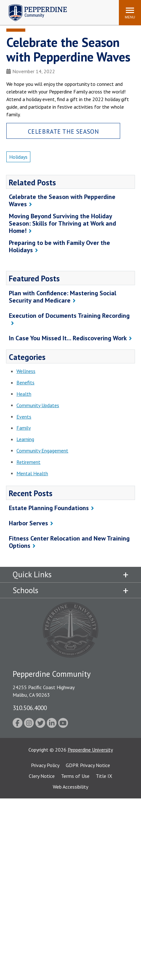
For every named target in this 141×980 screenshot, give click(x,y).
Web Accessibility (70, 787)
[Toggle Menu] (130, 13)
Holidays (18, 157)
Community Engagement (42, 451)
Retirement (28, 462)
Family (24, 428)
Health (24, 394)
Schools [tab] (25, 590)
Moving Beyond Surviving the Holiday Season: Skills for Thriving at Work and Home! (62, 223)
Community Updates (38, 405)
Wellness (26, 371)
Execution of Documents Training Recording (69, 316)
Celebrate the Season (63, 131)
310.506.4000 (30, 708)
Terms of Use (75, 776)
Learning (25, 439)
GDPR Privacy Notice (88, 765)
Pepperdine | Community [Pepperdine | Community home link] (33, 6)
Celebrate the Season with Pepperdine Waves (62, 200)
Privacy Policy (45, 765)
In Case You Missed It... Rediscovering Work (68, 338)
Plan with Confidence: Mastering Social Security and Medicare (63, 297)
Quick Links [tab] (32, 574)
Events (24, 417)
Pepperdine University (90, 750)
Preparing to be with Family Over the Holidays (59, 246)
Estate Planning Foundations (49, 508)
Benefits (25, 382)
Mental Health (32, 473)
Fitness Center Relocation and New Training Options (69, 542)
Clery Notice (42, 776)
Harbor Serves (28, 523)
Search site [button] (28, 10)
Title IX (104, 776)
